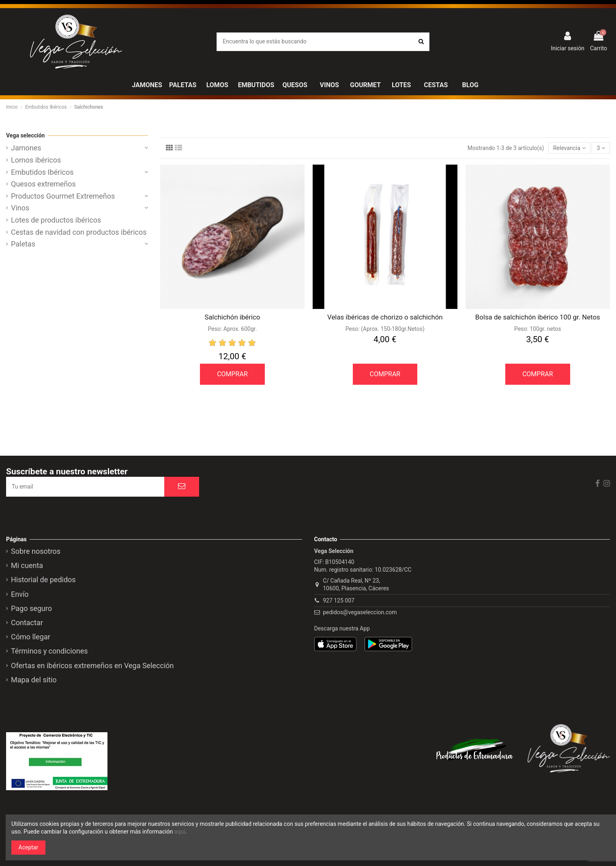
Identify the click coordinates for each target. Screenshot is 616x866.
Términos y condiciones (49, 651)
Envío (20, 594)
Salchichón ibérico (233, 317)
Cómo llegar (31, 637)
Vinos (20, 208)
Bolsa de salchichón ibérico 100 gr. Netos (538, 317)
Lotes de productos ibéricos (56, 220)
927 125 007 (339, 600)
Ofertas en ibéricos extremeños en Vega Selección (92, 666)
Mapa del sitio (34, 680)
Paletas (23, 244)
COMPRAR (232, 374)
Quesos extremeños (43, 184)
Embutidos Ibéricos (42, 172)
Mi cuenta (27, 566)
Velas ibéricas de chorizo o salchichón (385, 317)
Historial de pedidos (43, 580)
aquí (180, 832)
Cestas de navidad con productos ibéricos (79, 232)
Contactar (27, 623)
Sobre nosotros (36, 551)
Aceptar (29, 847)
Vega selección (25, 135)
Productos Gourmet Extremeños (63, 196)
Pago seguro (31, 609)
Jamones (26, 148)
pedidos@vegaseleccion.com (360, 612)
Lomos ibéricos (36, 160)
